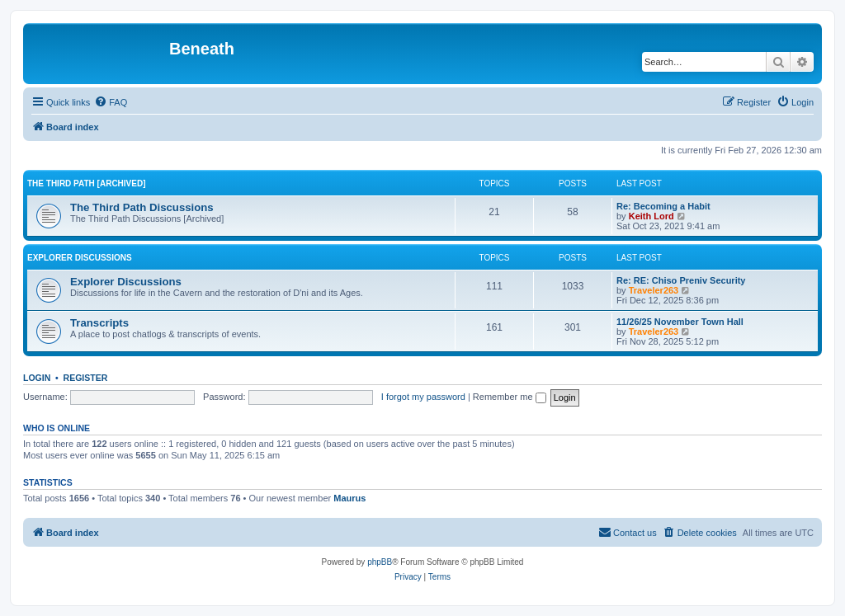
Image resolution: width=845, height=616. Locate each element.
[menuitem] (111, 102)
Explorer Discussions (80, 258)
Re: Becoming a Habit (663, 206)
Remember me (510, 397)
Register (86, 378)
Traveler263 (654, 290)
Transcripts (99, 323)
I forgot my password (423, 397)
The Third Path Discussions (142, 207)
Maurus (349, 498)
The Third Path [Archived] (87, 183)
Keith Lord (651, 216)
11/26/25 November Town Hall (680, 322)
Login (37, 378)
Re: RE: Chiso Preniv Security (681, 280)
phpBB (380, 562)
